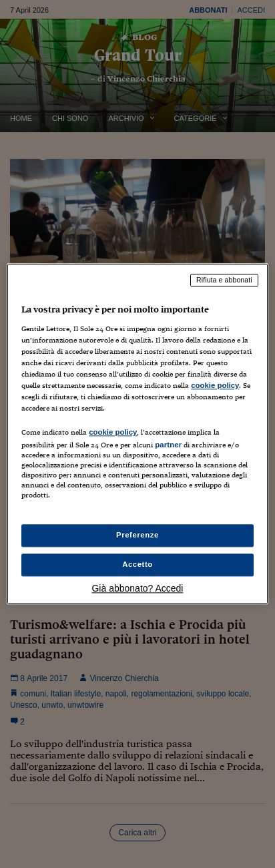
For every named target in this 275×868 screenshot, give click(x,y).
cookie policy (215, 385)
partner (168, 445)
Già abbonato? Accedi (137, 589)
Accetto (137, 565)
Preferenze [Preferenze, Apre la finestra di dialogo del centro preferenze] (137, 535)
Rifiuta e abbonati (224, 280)
